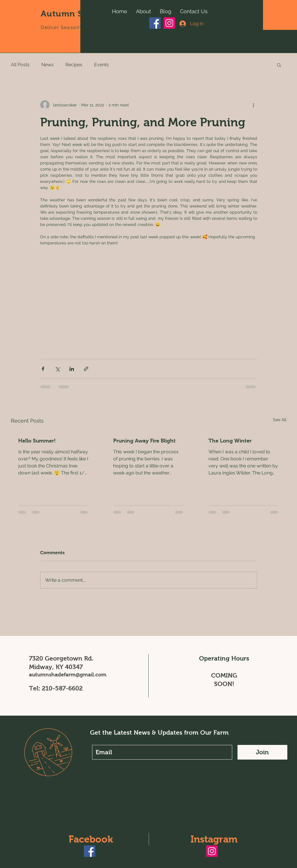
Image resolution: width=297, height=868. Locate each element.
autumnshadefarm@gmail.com (68, 675)
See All (280, 420)
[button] (279, 65)
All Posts (20, 65)
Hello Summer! (37, 441)
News (47, 65)
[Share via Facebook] (43, 369)
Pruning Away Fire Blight (144, 441)
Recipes (74, 65)
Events (101, 65)
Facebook (91, 839)
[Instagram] (169, 23)
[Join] (262, 752)
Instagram (214, 839)
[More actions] (254, 105)
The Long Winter (230, 441)
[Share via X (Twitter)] (57, 369)
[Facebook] (155, 23)
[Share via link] (86, 369)
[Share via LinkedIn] (72, 369)
